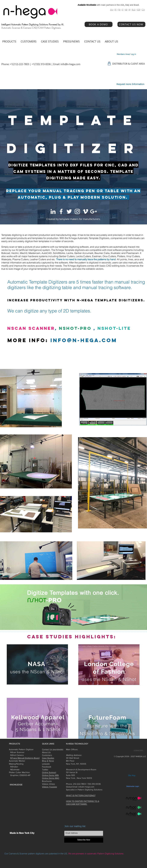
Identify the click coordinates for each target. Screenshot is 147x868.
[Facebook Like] (125, 744)
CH (143, 10)
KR (126, 10)
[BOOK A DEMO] (99, 24)
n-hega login (138, 750)
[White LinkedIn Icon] (53, 211)
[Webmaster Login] (133, 786)
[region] (37, 664)
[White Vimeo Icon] (85, 211)
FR (119, 10)
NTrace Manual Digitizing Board (25, 758)
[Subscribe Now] (84, 840)
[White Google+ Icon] (94, 211)
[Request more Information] (130, 84)
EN (112, 10)
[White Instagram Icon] (77, 211)
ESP (139, 10)
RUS (134, 10)
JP (130, 10)
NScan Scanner (31, 328)
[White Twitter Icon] (69, 211)
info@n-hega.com (70, 64)
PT (116, 10)
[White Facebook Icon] (61, 211)
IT (123, 10)
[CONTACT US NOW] (131, 24)
